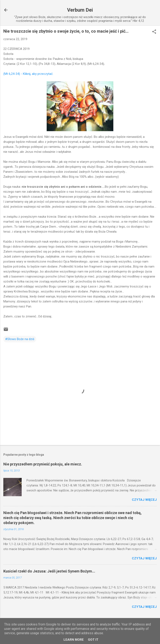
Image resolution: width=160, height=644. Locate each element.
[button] (154, 32)
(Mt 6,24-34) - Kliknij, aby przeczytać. (28, 74)
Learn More (74, 640)
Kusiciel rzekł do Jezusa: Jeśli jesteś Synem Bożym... (49, 571)
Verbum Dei (80, 10)
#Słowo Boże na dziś (20, 339)
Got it (93, 640)
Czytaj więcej (144, 500)
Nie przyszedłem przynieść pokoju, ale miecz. (43, 464)
